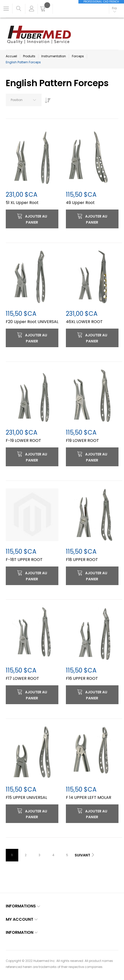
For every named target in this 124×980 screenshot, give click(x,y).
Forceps (78, 56)
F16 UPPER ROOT (82, 678)
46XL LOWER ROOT (84, 322)
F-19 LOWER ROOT (23, 441)
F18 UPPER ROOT (82, 560)
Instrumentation (54, 56)
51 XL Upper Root (22, 203)
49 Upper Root (80, 203)
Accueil (11, 56)
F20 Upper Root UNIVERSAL (32, 322)
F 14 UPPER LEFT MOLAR (89, 797)
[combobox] (24, 100)
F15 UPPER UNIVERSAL (26, 797)
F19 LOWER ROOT (82, 441)
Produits (29, 56)
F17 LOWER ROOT (22, 678)
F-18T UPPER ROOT (24, 560)
